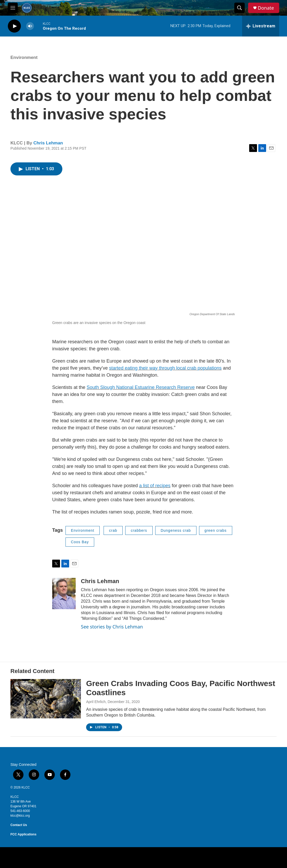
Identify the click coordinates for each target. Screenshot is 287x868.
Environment (24, 57)
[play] (14, 26)
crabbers (139, 530)
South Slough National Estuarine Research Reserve (141, 387)
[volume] (30, 26)
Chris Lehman (48, 143)
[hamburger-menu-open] (13, 8)
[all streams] (261, 26)
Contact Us (19, 825)
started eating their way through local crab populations (165, 368)
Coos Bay (80, 542)
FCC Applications (23, 834)
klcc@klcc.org (20, 816)
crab (113, 530)
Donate (266, 8)
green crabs (216, 530)
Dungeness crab (176, 530)
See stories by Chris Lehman (112, 627)
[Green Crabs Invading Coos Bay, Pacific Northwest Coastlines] (46, 699)
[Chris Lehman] (64, 594)
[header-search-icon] (240, 8)
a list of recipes (155, 486)
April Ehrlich (96, 702)
